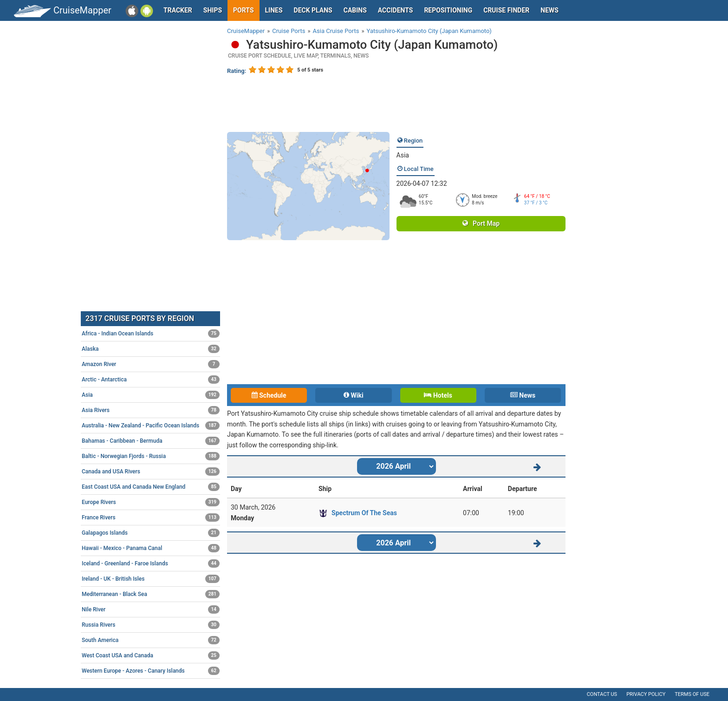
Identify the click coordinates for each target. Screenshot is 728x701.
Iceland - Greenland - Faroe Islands (151, 563)
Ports (243, 10)
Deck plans (313, 10)
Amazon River (151, 364)
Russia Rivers (151, 625)
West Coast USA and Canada (151, 655)
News (549, 10)
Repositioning (448, 10)
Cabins (355, 10)
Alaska (151, 349)
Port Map (481, 223)
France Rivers (151, 518)
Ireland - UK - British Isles (151, 579)
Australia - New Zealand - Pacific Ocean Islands (151, 426)
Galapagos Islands (151, 533)
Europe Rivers (151, 502)
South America (151, 640)
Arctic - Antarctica (151, 380)
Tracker (178, 10)
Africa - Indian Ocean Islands (151, 334)
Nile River (151, 609)
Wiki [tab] (354, 395)
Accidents (396, 10)
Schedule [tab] (269, 395)
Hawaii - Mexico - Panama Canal (151, 548)
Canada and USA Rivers (151, 472)
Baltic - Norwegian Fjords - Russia (151, 456)
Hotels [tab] (438, 395)
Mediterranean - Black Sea (151, 594)
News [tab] (523, 395)
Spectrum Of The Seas (364, 513)
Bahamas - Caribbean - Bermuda (151, 441)
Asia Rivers (151, 410)
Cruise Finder (506, 10)
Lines (274, 10)
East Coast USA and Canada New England (151, 487)
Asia (403, 155)
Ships (213, 10)
